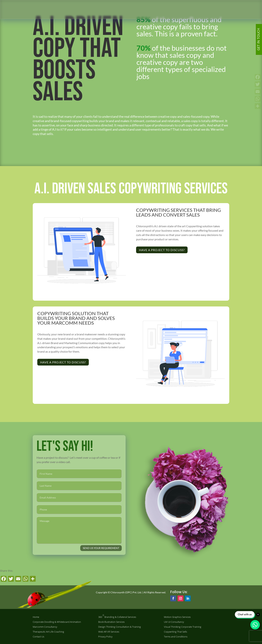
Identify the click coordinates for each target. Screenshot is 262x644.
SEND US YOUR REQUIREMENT (101, 548)
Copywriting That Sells (175, 632)
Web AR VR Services (109, 632)
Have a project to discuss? (162, 250)
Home (36, 617)
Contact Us (38, 637)
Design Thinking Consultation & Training (120, 627)
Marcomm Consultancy (45, 627)
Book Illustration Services (111, 622)
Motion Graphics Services (177, 617)
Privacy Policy (105, 637)
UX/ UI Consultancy (174, 622)
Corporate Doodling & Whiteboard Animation (57, 622)
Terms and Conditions (176, 637)
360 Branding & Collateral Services (117, 616)
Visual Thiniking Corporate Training (183, 627)
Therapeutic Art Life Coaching (48, 632)
